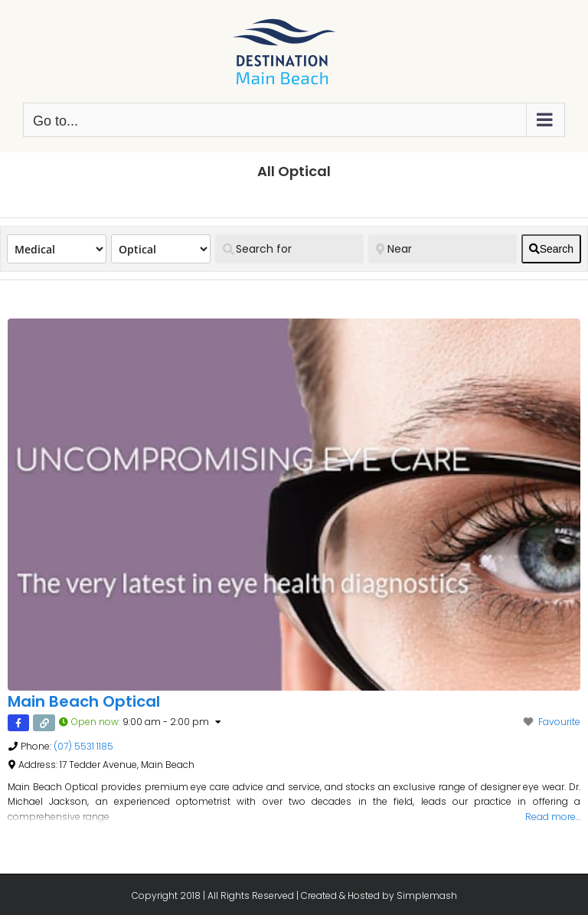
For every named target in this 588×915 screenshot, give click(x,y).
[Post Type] (57, 249)
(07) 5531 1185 (83, 746)
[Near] (443, 249)
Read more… (553, 817)
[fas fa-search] (551, 249)
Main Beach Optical (84, 701)
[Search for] (289, 249)
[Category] (161, 249)
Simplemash (427, 895)
